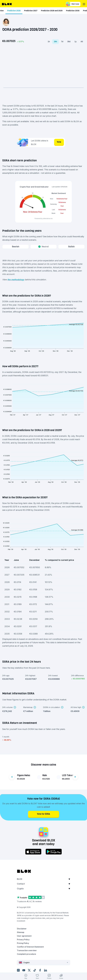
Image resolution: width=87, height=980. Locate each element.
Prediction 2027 (71, 11)
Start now (73, 4)
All (82, 42)
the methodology (16, 280)
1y (76, 42)
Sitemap (21, 932)
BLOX (20, 879)
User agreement (24, 936)
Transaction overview (27, 950)
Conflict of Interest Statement (30, 947)
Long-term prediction (35, 11)
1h (49, 42)
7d (62, 42)
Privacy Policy (23, 940)
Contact (21, 884)
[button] (43, 880)
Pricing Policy (23, 943)
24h (56, 42)
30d (69, 42)
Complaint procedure (27, 954)
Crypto (20, 889)
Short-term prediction (13, 11)
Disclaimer (22, 929)
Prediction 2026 (54, 11)
